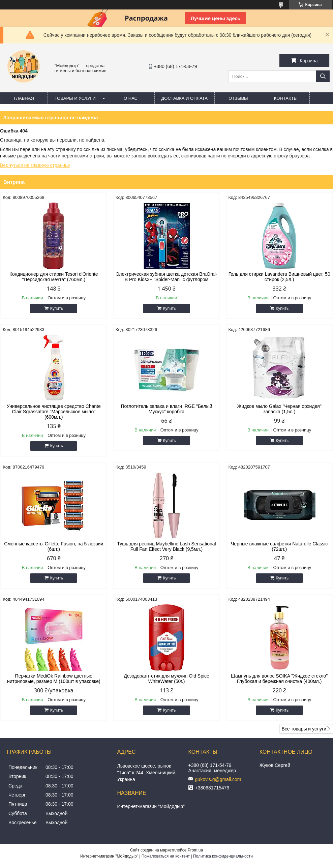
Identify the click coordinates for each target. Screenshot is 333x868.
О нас (131, 98)
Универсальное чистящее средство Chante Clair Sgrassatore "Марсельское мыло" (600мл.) (54, 412)
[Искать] (323, 76)
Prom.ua (195, 850)
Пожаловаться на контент (166, 856)
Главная (24, 98)
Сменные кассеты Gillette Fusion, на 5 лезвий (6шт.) (54, 546)
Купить (57, 308)
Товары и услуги (75, 98)
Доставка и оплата (185, 98)
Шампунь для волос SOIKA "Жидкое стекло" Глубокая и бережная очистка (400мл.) (279, 679)
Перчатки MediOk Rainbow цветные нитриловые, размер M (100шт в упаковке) (54, 679)
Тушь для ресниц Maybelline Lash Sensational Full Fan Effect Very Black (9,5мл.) (166, 546)
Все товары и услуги (304, 729)
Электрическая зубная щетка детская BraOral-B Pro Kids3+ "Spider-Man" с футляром (167, 277)
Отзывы (238, 98)
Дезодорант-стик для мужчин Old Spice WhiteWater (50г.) (166, 679)
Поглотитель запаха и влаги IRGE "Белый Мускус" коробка (167, 409)
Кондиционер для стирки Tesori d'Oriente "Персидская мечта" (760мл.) (54, 277)
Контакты (286, 98)
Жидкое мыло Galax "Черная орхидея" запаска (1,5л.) (279, 409)
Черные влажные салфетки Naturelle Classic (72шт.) (279, 546)
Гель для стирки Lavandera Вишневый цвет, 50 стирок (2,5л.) (279, 277)
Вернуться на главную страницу (35, 165)
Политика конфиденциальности (223, 856)
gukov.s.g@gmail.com (218, 779)
